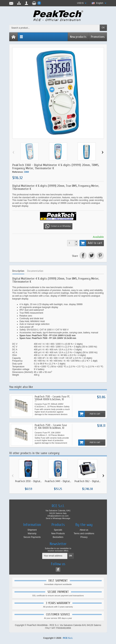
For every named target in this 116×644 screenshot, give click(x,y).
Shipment (32, 530)
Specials (58, 530)
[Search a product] (55, 28)
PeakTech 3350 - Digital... (28, 481)
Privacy (84, 537)
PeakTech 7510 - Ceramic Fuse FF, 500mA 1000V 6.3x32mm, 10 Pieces (52, 399)
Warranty (32, 534)
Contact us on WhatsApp (58, 226)
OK (103, 28)
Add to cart (91, 243)
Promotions (98, 37)
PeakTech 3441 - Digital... (58, 481)
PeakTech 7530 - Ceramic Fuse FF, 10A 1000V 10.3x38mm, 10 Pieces (51, 428)
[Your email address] (55, 556)
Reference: (18, 172)
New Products (58, 534)
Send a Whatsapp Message (58, 518)
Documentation (35, 271)
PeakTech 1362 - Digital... (87, 481)
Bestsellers (58, 537)
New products (78, 37)
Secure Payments (32, 537)
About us (84, 530)
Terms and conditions (84, 534)
